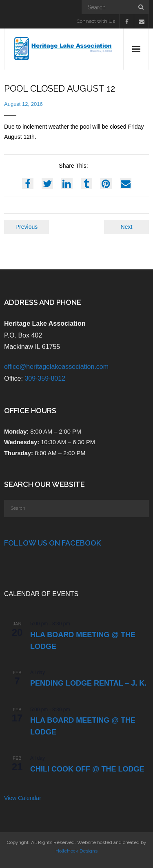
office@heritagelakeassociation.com (56, 367)
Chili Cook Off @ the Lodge (87, 769)
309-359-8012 (45, 378)
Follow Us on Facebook (52, 543)
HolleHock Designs (76, 851)
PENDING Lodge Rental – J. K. (88, 683)
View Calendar (23, 798)
